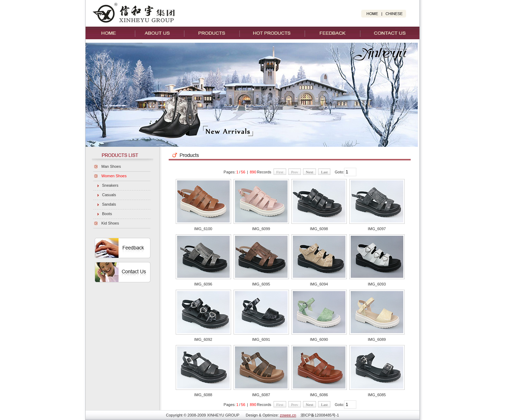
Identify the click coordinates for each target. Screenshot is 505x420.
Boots (107, 214)
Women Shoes (114, 176)
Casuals (109, 195)
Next (309, 172)
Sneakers (110, 185)
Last (324, 172)
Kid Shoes (110, 223)
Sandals (109, 204)
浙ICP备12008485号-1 (320, 415)
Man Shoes (111, 166)
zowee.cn (288, 415)
